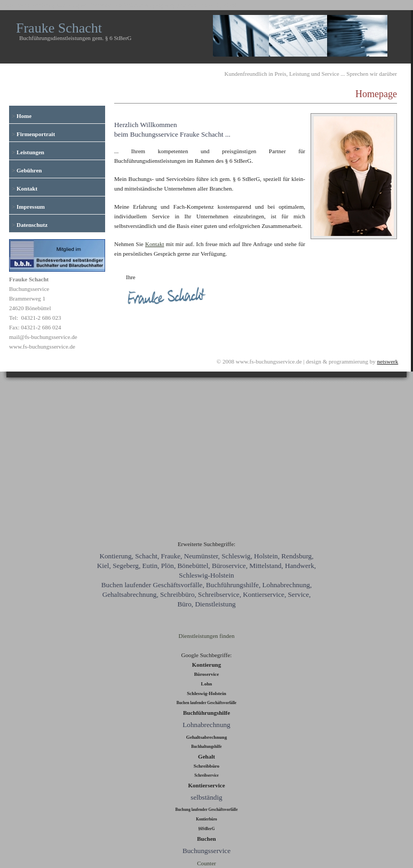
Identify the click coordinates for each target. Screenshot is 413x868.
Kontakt (27, 188)
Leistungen (30, 152)
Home (24, 116)
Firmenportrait (36, 134)
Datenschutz (32, 225)
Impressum (31, 207)
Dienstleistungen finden (207, 636)
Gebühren (29, 170)
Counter (206, 863)
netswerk (388, 361)
